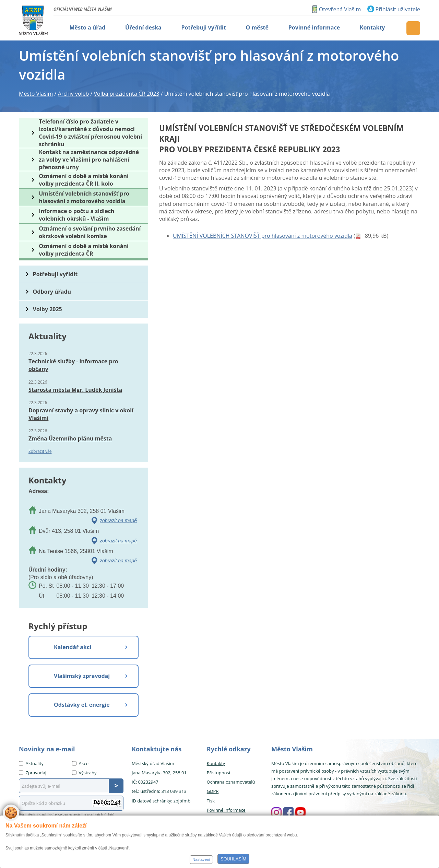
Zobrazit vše (40, 451)
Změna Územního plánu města (70, 438)
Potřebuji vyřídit (55, 274)
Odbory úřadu (52, 292)
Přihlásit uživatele (398, 9)
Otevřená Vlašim (340, 9)
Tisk (211, 801)
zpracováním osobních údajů (89, 814)
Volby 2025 (48, 309)
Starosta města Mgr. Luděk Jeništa (75, 390)
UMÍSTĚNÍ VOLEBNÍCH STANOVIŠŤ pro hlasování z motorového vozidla (263, 236)
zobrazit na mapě (118, 520)
